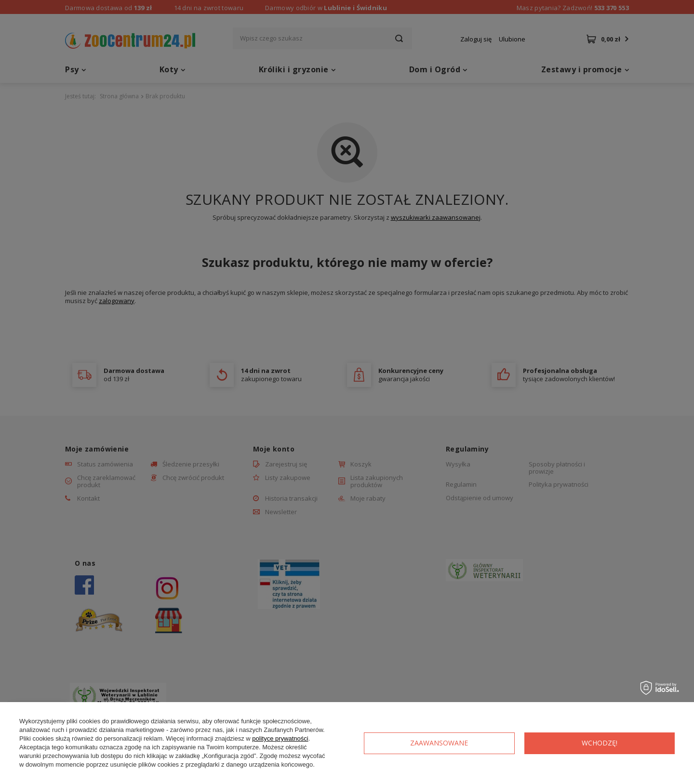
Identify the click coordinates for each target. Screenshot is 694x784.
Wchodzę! (600, 743)
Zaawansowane (439, 743)
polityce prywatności (280, 738)
